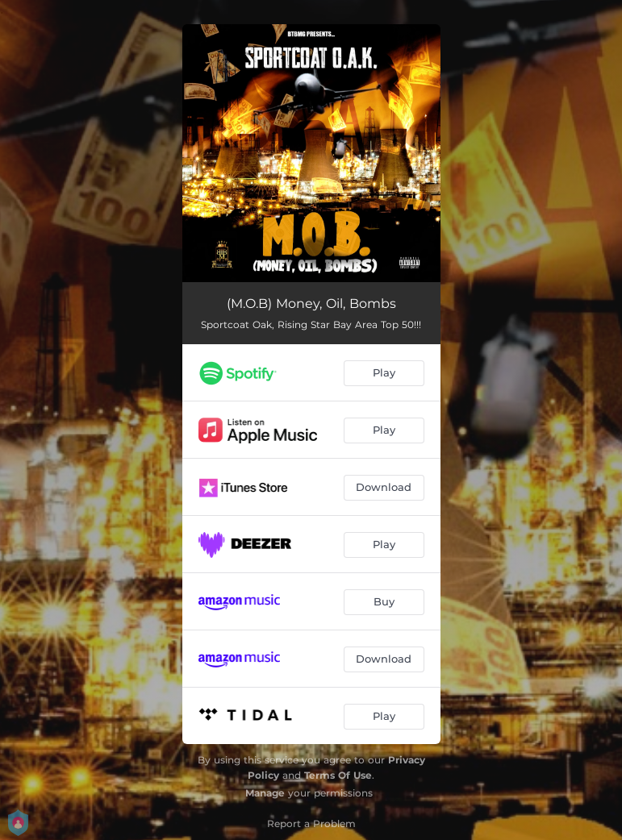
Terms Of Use (338, 775)
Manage (265, 793)
